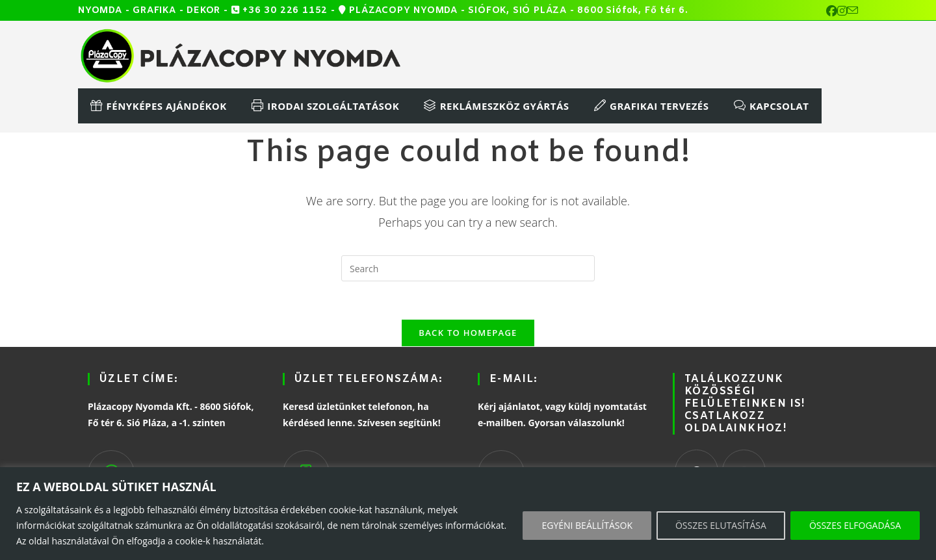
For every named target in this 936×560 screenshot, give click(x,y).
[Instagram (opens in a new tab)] (842, 11)
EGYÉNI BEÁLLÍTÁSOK (587, 525)
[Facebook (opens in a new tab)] (832, 11)
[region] (468, 514)
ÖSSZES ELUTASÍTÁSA (721, 525)
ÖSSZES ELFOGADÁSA (855, 525)
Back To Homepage (468, 334)
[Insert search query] (468, 268)
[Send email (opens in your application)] (852, 11)
